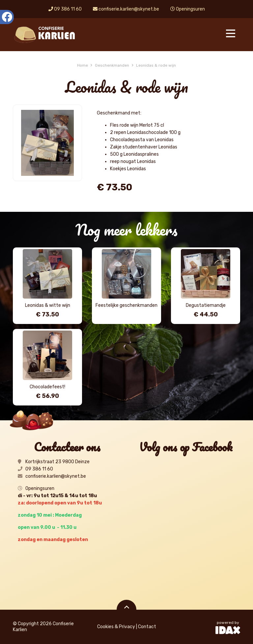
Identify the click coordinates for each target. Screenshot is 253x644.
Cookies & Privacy (116, 627)
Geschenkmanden (112, 65)
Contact (147, 627)
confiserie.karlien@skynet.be (126, 9)
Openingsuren (188, 9)
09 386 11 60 (65, 9)
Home (83, 65)
